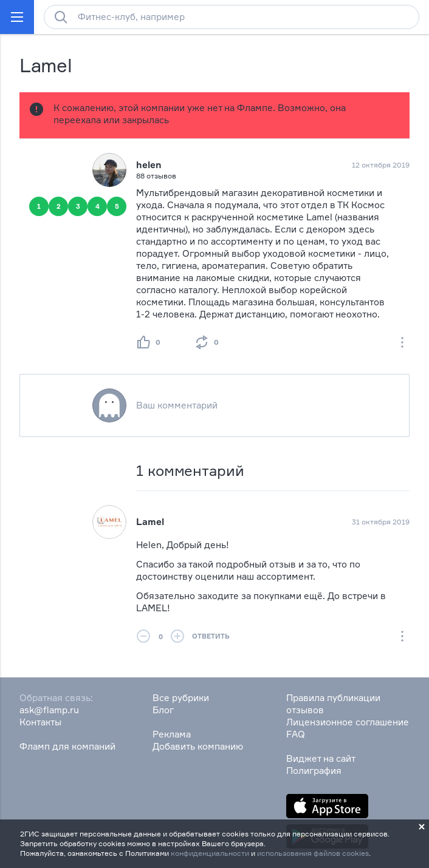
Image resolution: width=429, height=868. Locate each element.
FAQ (296, 734)
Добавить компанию (198, 746)
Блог (163, 710)
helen (149, 165)
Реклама (172, 734)
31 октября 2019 (381, 522)
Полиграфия (314, 771)
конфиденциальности (210, 853)
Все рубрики (181, 698)
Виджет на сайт (321, 758)
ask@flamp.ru (49, 710)
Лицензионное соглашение (348, 722)
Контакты (40, 722)
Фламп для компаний (67, 746)
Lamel (150, 522)
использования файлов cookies (313, 853)
